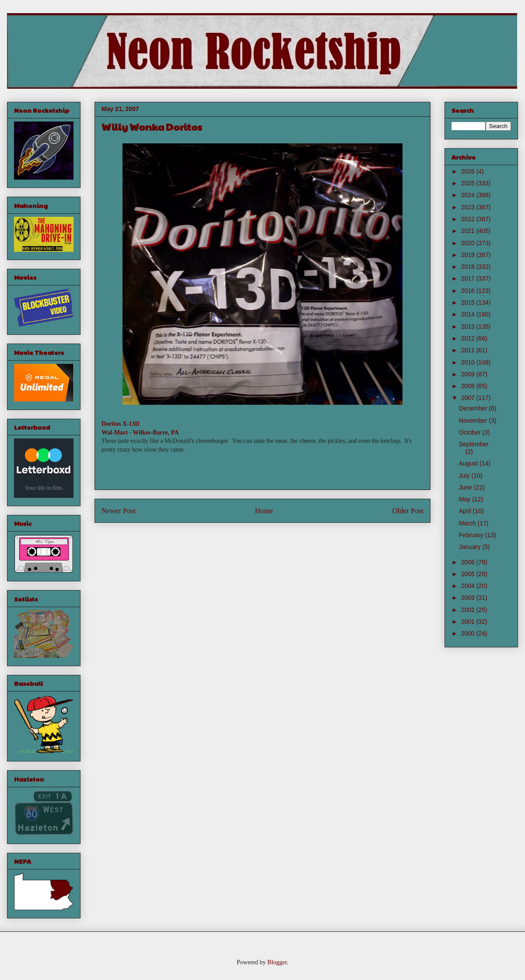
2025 (469, 183)
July (465, 476)
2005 (469, 574)
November (474, 420)
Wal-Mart (115, 433)
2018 (469, 267)
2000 (469, 633)
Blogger (277, 962)
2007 (469, 398)
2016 (469, 291)
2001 (469, 622)
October (471, 432)
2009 (469, 374)
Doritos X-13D (121, 424)
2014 (469, 314)
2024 (469, 195)
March (468, 523)
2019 (469, 255)
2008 (469, 386)
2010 (469, 362)
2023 (469, 207)
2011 (469, 350)
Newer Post (119, 511)
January (471, 547)
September (474, 444)
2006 (469, 562)
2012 (469, 338)
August (469, 463)
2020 (469, 243)
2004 (469, 586)
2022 (469, 219)
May (465, 499)
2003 (469, 598)
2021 (469, 231)
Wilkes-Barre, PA (156, 433)
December (474, 408)
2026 (469, 171)
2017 (469, 278)
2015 (469, 302)
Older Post (408, 511)
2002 (469, 610)
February (472, 535)
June (466, 487)
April (466, 511)
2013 (469, 327)
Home (264, 511)
